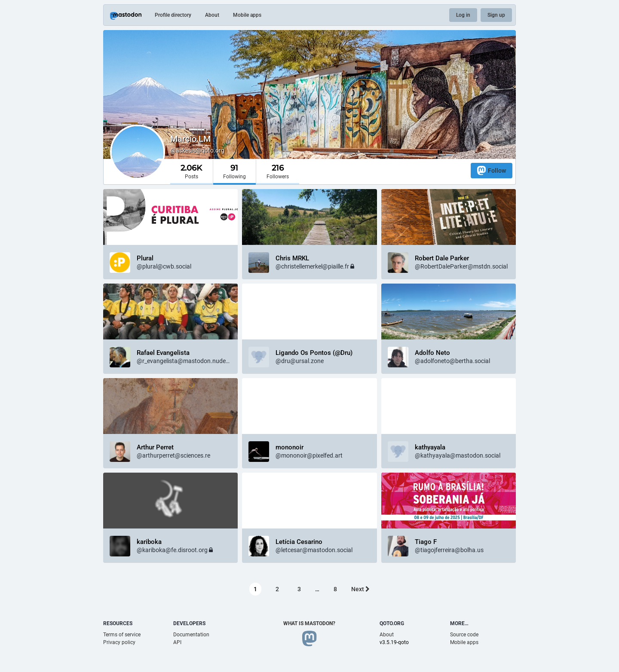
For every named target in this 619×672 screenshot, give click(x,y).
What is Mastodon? (309, 623)
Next (360, 589)
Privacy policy (119, 642)
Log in (463, 15)
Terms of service (122, 635)
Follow (492, 170)
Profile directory (173, 15)
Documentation (191, 635)
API (177, 642)
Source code (464, 635)
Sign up (496, 15)
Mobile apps (247, 15)
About (212, 15)
